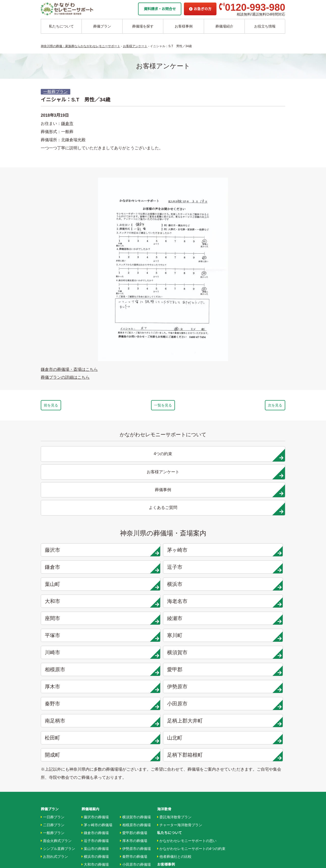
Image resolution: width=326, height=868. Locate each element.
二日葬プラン (53, 671)
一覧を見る (163, 406)
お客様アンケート (173, 735)
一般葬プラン (56, 92)
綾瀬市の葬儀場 (95, 735)
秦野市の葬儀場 (134, 703)
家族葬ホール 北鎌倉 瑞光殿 (180, 779)
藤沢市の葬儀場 (95, 663)
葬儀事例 (165, 727)
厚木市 (72, 570)
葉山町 (72, 518)
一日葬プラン (53, 663)
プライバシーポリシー (175, 819)
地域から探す (169, 756)
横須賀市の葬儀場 (135, 663)
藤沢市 (72, 501)
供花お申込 (166, 827)
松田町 (195, 587)
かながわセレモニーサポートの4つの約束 (191, 695)
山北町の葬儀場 (134, 743)
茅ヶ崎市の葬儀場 (97, 671)
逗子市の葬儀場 (95, 687)
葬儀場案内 (90, 655)
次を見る (260, 406)
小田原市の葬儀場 (135, 711)
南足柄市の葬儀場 (135, 719)
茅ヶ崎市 (134, 501)
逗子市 (257, 501)
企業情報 (164, 795)
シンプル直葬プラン (58, 695)
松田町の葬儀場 (134, 735)
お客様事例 (184, 26)
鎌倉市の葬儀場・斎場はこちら (69, 369)
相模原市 (195, 553)
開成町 (72, 604)
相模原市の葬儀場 (135, 671)
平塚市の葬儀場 (95, 743)
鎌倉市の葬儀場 (95, 679)
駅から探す (167, 764)
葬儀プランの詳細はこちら (65, 377)
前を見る (66, 406)
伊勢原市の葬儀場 (135, 695)
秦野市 (195, 570)
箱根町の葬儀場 (134, 758)
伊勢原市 (134, 570)
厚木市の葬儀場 (134, 687)
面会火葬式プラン (56, 687)
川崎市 (72, 553)
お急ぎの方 (200, 9)
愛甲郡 (257, 553)
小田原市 (257, 570)
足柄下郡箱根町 (134, 604)
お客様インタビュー (174, 719)
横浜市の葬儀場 (95, 703)
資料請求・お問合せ (160, 9)
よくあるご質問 (170, 811)
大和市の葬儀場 (95, 711)
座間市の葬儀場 (95, 727)
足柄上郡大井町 (134, 587)
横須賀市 (134, 553)
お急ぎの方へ (168, 803)
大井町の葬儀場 (134, 727)
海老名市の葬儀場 (97, 719)
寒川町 (257, 535)
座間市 (72, 535)
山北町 (257, 587)
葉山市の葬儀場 (95, 695)
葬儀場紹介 (224, 26)
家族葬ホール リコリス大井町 (181, 787)
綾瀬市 (134, 535)
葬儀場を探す (143, 26)
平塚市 (195, 535)
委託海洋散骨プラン (174, 663)
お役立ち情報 (265, 26)
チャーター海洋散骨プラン (180, 671)
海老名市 (257, 518)
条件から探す (169, 771)
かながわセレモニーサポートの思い (187, 687)
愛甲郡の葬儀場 (134, 679)
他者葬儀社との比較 (174, 703)
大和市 (195, 518)
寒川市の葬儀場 (95, 751)
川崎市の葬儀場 (95, 758)
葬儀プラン (102, 26)
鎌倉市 (67, 123)
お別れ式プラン (54, 703)
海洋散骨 (164, 655)
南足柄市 (72, 587)
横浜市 (134, 518)
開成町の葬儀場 (134, 751)
